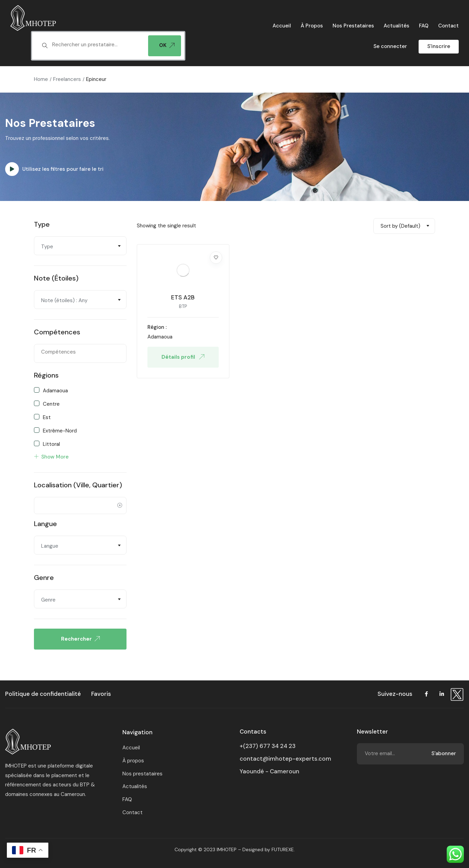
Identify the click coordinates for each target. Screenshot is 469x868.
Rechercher (80, 639)
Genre (44, 578)
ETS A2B (183, 297)
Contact (448, 26)
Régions (46, 375)
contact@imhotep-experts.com (285, 759)
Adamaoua (55, 390)
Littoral (51, 444)
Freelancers (67, 79)
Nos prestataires (353, 26)
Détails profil (183, 357)
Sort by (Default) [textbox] (400, 226)
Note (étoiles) (56, 278)
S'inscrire (439, 46)
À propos (312, 26)
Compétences (57, 332)
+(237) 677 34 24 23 (268, 746)
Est (47, 417)
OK (167, 45)
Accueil (282, 26)
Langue (45, 524)
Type (42, 224)
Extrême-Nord (60, 430)
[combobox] (80, 246)
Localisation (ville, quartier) (78, 485)
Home (41, 79)
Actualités (396, 26)
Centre (51, 404)
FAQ (424, 26)
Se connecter (390, 46)
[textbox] (97, 45)
